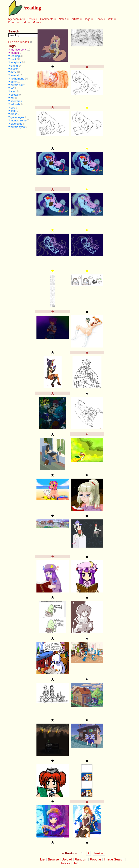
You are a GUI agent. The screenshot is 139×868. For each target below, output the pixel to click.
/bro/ (13, 72)
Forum (12, 22)
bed (13, 108)
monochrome (19, 120)
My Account (15, 19)
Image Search (114, 859)
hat (12, 98)
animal (15, 75)
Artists (75, 19)
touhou (15, 53)
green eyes (17, 117)
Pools (99, 19)
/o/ (12, 88)
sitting (14, 66)
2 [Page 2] (88, 853)
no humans (17, 79)
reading (33, 8)
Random (81, 859)
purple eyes (18, 127)
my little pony (19, 50)
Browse (53, 859)
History (65, 863)
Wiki (111, 19)
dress (14, 114)
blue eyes (16, 124)
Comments (47, 19)
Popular (96, 859)
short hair (16, 101)
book (14, 59)
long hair (16, 62)
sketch (14, 69)
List (43, 859)
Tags (87, 19)
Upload (67, 859)
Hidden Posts (19, 42)
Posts (31, 19)
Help (24, 22)
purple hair (17, 85)
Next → (99, 853)
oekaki (14, 95)
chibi (13, 111)
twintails (15, 104)
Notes (62, 19)
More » (37, 22)
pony (14, 82)
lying (13, 91)
